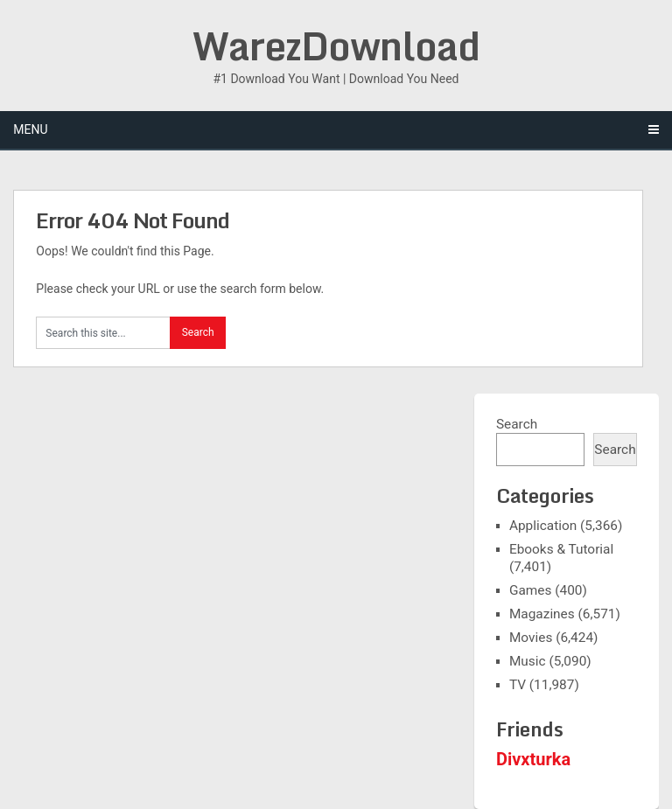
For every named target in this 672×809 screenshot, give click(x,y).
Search (517, 424)
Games (530, 590)
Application (543, 526)
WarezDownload (336, 45)
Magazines (542, 614)
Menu (30, 129)
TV (518, 685)
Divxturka (533, 759)
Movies (531, 638)
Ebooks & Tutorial (561, 549)
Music (528, 661)
